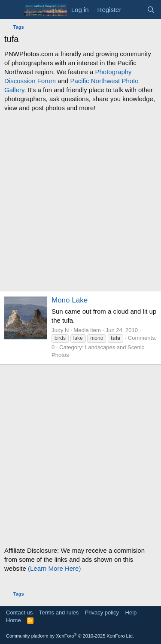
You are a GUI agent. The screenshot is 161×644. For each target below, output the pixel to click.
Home (14, 620)
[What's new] (134, 10)
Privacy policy (102, 613)
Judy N (60, 330)
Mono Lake (70, 300)
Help (131, 613)
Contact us (19, 613)
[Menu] (12, 10)
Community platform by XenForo (70, 636)
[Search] (151, 10)
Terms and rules (59, 613)
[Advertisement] (80, 202)
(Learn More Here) (54, 568)
